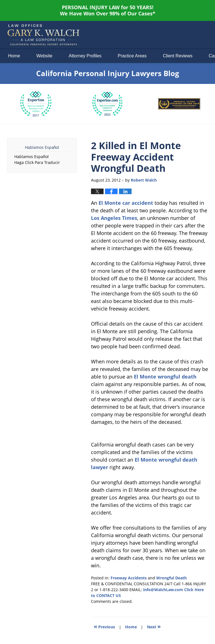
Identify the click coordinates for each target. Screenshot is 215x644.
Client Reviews (178, 56)
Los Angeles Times (114, 218)
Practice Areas (132, 56)
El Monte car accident (126, 203)
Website (45, 56)
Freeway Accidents (129, 578)
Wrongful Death (171, 578)
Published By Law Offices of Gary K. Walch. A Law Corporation (161, 35)
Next (154, 626)
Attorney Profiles (85, 56)
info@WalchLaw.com (163, 590)
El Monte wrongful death (165, 377)
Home (14, 56)
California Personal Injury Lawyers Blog (43, 35)
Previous (104, 626)
